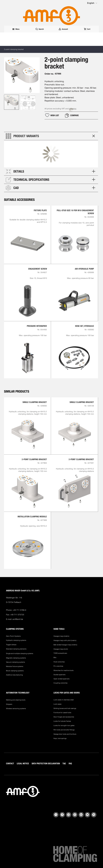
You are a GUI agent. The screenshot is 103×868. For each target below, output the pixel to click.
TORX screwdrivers (60, 653)
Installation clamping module (32, 517)
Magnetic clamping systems (16, 658)
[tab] (51, 136)
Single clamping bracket (35, 402)
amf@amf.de (18, 619)
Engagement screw (38, 269)
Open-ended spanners (61, 679)
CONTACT (10, 764)
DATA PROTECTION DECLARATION (46, 764)
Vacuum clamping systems (15, 662)
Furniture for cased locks (62, 713)
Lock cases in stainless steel (64, 700)
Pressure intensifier (37, 326)
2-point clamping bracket (34, 459)
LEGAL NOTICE (23, 764)
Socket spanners (59, 675)
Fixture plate (40, 210)
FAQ (70, 764)
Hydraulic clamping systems (16, 640)
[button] (92, 3)
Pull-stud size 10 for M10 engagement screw (75, 212)
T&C (64, 764)
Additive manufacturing (14, 675)
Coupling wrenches (60, 683)
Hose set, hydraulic (85, 326)
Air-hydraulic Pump (84, 269)
